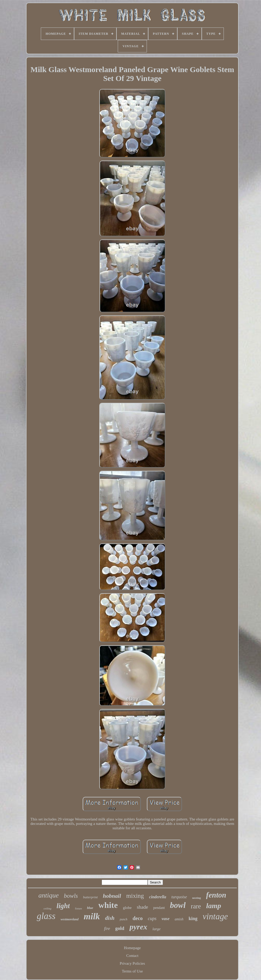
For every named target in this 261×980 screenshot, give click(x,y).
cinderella (158, 897)
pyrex (138, 927)
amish (179, 919)
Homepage (132, 948)
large (157, 929)
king (193, 919)
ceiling (47, 908)
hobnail (112, 896)
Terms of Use (132, 971)
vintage (215, 916)
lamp (214, 906)
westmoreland (70, 919)
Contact (132, 956)
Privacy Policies (132, 963)
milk (92, 916)
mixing (135, 896)
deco (138, 918)
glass (46, 916)
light (63, 906)
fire (107, 929)
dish (110, 918)
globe (127, 908)
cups (152, 919)
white (108, 905)
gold (120, 928)
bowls (71, 896)
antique (49, 895)
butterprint (90, 897)
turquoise (179, 897)
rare (196, 906)
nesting (197, 898)
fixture (78, 909)
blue (90, 908)
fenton (216, 895)
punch (124, 919)
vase (166, 919)
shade (142, 907)
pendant (159, 908)
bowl (178, 905)
